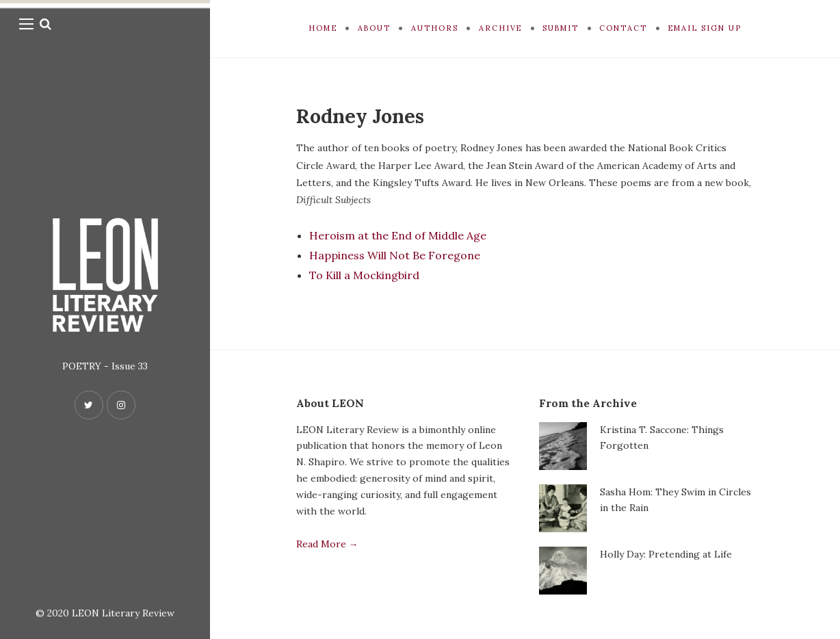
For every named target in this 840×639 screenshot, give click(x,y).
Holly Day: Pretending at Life (666, 554)
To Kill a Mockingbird (364, 275)
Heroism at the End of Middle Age (398, 235)
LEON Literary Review (123, 613)
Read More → (327, 544)
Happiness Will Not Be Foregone (395, 255)
